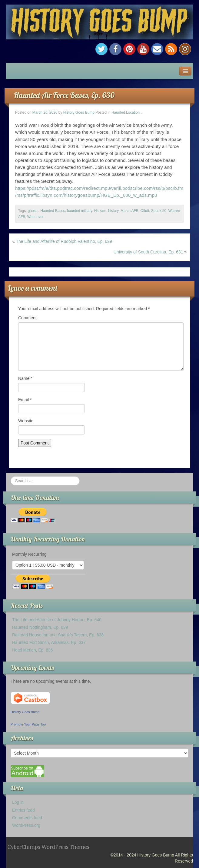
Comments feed (27, 818)
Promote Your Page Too (28, 724)
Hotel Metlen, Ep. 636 (33, 650)
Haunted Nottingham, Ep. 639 (40, 627)
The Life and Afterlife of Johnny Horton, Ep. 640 (57, 620)
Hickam (100, 211)
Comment (27, 318)
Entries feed (23, 810)
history (113, 211)
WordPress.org (26, 825)
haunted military (80, 211)
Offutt (145, 211)
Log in (18, 802)
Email (25, 400)
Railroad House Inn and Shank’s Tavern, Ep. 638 (58, 635)
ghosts (33, 211)
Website (26, 421)
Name (25, 378)
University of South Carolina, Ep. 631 (148, 252)
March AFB (129, 211)
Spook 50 (159, 211)
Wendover (35, 217)
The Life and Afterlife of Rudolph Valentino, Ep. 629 (64, 241)
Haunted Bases (53, 211)
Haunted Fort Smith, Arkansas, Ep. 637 (49, 642)
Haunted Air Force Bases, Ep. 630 (64, 95)
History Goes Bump (79, 112)
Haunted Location (126, 112)
